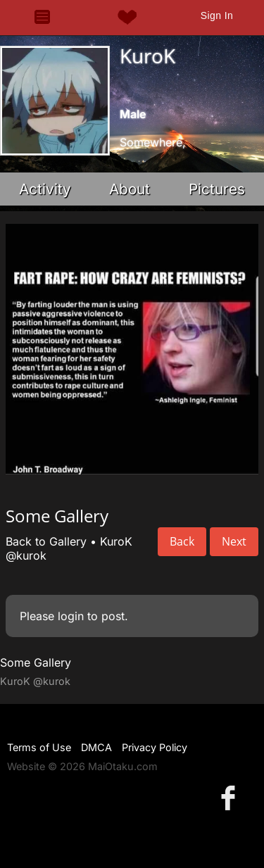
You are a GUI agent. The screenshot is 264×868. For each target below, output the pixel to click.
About (130, 189)
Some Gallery (36, 662)
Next (234, 541)
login (71, 616)
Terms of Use (39, 747)
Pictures (217, 189)
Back (182, 541)
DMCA (96, 747)
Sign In (217, 15)
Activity (45, 189)
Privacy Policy (155, 747)
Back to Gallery (46, 541)
